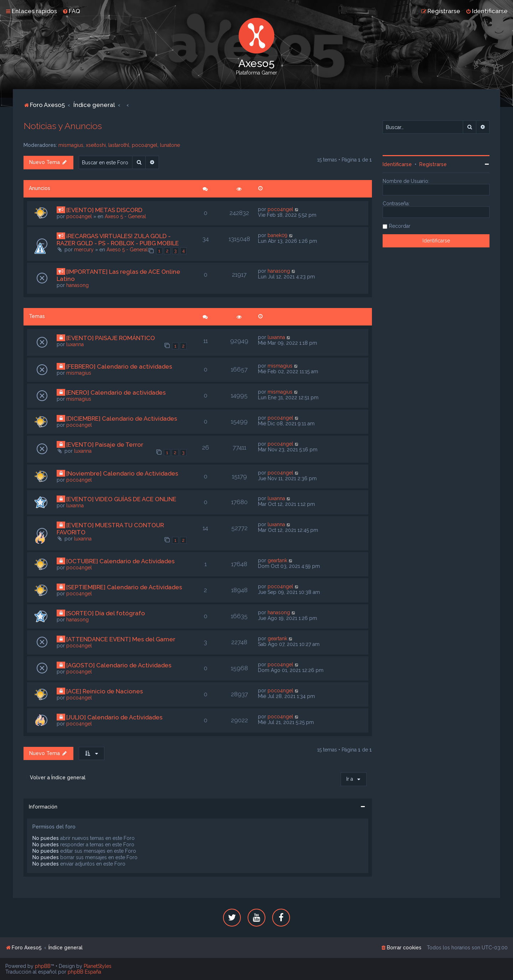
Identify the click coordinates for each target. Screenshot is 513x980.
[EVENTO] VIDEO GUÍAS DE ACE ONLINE (121, 499)
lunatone (170, 145)
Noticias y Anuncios (63, 126)
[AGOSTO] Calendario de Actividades (119, 665)
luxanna (75, 344)
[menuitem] (71, 11)
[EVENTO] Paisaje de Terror (105, 445)
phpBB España (84, 972)
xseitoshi (96, 145)
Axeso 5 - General (125, 216)
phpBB (43, 966)
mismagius (71, 145)
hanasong (77, 285)
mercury (84, 250)
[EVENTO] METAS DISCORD (104, 210)
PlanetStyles (98, 966)
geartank (277, 560)
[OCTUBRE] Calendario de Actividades (120, 561)
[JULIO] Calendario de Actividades (114, 717)
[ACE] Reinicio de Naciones (105, 691)
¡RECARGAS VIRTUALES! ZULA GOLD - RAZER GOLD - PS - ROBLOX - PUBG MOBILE (118, 240)
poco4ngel (145, 145)
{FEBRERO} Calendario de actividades (119, 366)
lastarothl (119, 145)
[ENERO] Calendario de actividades (116, 392)
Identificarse (397, 164)
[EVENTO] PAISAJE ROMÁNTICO (111, 338)
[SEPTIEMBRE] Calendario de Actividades (124, 587)
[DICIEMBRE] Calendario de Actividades (122, 419)
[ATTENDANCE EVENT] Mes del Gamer (121, 639)
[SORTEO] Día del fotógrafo (106, 613)
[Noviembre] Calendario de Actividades (122, 473)
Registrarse (433, 164)
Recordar (400, 226)
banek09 (278, 235)
